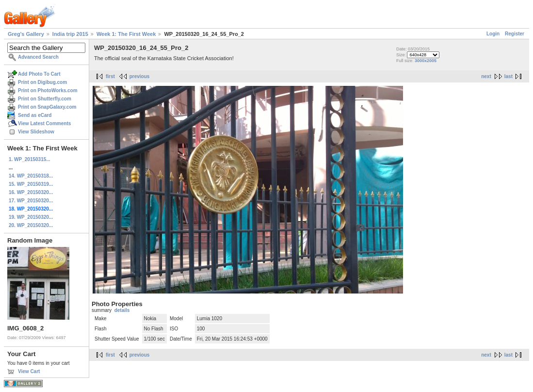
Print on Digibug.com (42, 82)
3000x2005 (426, 61)
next (486, 76)
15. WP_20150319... (31, 184)
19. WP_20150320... (31, 217)
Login (493, 34)
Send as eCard (35, 115)
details (122, 310)
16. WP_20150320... (31, 192)
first (110, 76)
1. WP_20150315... (30, 159)
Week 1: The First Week (126, 34)
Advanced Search (38, 57)
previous (140, 76)
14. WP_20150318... (31, 176)
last (509, 76)
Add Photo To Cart (39, 74)
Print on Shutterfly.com (45, 99)
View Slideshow (36, 132)
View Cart (29, 371)
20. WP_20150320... (31, 225)
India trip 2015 (70, 34)
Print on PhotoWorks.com (48, 90)
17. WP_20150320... (31, 201)
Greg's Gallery (26, 34)
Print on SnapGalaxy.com (47, 107)
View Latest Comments (44, 123)
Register (515, 34)
